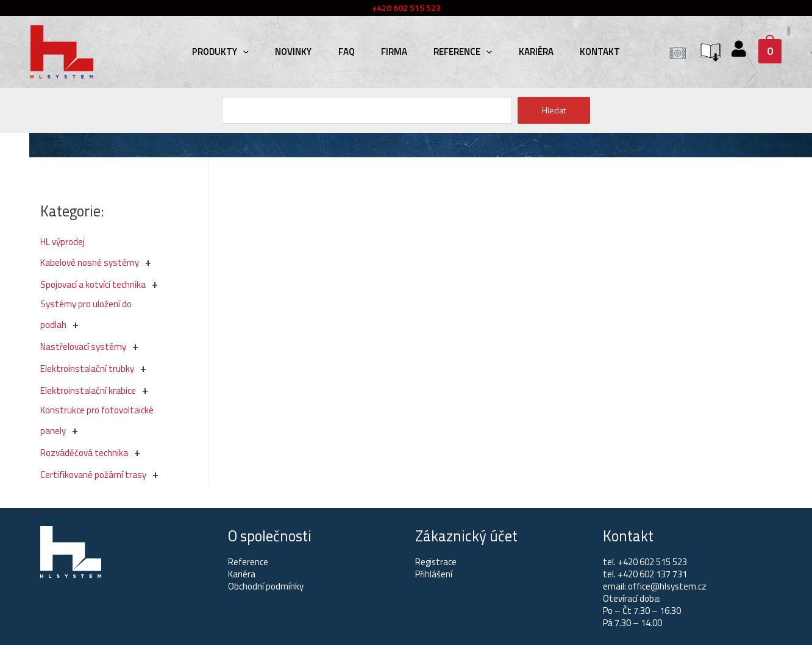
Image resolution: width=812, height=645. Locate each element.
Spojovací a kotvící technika (93, 284)
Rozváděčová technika (84, 453)
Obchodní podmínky (266, 586)
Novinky (302, 52)
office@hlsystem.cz (668, 586)
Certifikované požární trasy (93, 475)
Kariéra (527, 52)
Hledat (554, 110)
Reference (458, 52)
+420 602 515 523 (652, 562)
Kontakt (586, 52)
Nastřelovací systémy (83, 347)
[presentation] (256, 52)
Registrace (436, 562)
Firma (394, 52)
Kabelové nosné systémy (90, 262)
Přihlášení (434, 574)
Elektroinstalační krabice (88, 390)
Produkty (234, 52)
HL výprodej (62, 242)
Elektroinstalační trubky (87, 369)
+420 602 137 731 (652, 574)
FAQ (351, 52)
